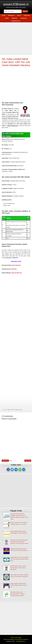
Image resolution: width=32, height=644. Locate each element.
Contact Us (26, 639)
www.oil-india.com (17, 273)
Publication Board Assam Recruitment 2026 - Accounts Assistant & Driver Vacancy (18, 594)
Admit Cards (10, 410)
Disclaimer (12, 639)
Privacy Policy (19, 639)
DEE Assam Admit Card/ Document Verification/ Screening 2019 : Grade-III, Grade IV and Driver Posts (19, 542)
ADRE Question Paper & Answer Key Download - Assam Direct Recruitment (18, 568)
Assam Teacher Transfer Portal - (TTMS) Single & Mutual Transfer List (19, 585)
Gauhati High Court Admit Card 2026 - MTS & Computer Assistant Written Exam (19, 559)
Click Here (18, 265)
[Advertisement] (16, 38)
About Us (6, 639)
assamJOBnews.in (16, 4)
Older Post (28, 461)
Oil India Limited (18, 410)
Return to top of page (16, 638)
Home (10, 461)
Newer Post (5, 461)
